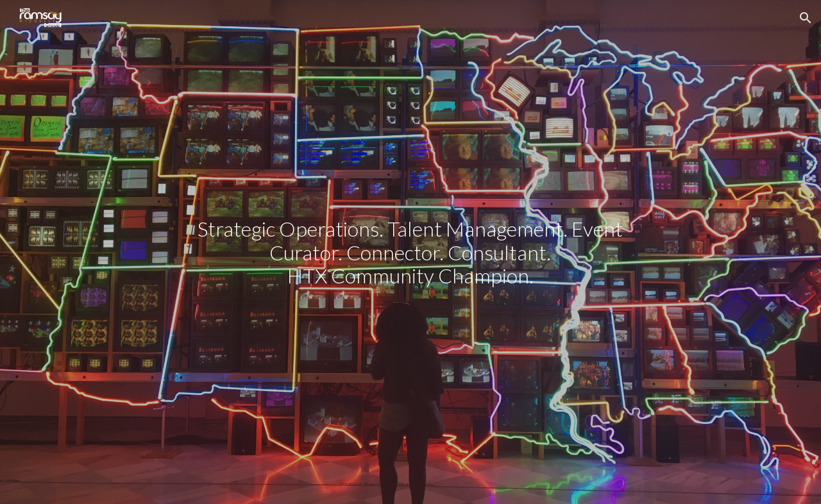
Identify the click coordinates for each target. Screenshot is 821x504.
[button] (806, 18)
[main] (410, 252)
